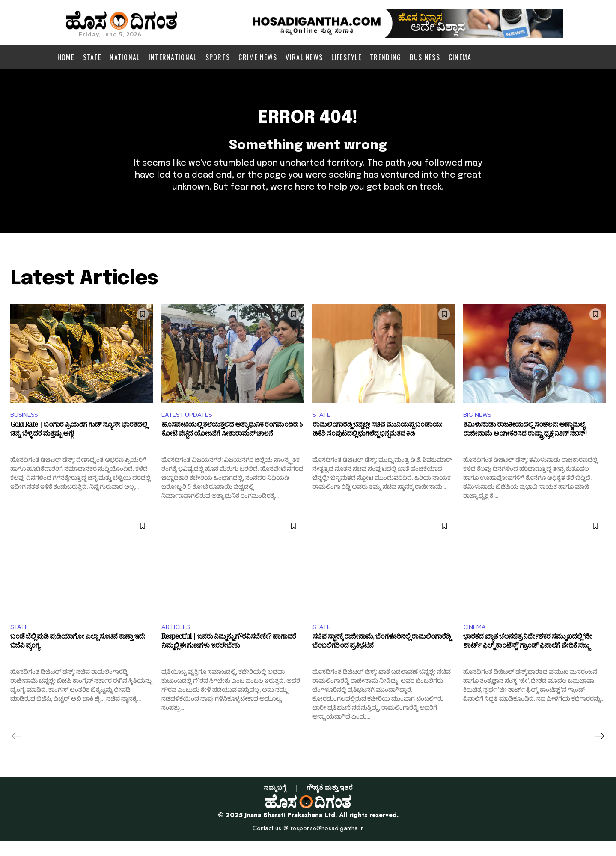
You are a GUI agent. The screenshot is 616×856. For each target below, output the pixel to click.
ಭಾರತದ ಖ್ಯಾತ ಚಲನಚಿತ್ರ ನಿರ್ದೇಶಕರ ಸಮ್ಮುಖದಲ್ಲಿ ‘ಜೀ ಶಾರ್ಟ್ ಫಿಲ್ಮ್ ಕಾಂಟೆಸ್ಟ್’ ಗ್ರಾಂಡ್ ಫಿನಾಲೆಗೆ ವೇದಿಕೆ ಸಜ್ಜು (527, 658)
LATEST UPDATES (190, 427)
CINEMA (476, 641)
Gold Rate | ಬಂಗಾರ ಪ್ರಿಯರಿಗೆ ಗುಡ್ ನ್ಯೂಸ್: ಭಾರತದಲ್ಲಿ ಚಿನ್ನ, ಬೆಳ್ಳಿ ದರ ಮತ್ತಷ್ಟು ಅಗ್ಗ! (79, 445)
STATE (323, 427)
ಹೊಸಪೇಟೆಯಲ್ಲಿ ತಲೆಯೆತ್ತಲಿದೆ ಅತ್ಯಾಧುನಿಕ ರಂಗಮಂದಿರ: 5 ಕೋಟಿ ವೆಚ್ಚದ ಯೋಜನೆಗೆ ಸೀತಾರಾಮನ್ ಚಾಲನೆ (232, 445)
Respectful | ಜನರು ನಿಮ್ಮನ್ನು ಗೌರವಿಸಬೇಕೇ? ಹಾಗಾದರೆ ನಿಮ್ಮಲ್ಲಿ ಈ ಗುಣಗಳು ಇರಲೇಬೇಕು (229, 658)
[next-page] (599, 751)
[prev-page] (17, 751)
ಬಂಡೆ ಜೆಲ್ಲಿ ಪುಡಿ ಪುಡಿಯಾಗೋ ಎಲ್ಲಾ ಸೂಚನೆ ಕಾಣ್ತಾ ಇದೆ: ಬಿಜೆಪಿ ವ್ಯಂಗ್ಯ (77, 658)
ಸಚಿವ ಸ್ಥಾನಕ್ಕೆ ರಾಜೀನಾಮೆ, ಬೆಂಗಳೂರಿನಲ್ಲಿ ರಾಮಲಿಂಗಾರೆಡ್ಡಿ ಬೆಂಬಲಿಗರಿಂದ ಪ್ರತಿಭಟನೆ (382, 658)
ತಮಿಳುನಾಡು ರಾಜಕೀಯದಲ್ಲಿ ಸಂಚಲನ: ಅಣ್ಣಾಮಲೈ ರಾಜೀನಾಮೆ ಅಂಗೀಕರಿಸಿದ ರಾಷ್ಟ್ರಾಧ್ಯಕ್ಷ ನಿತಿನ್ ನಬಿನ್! (525, 445)
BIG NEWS (479, 427)
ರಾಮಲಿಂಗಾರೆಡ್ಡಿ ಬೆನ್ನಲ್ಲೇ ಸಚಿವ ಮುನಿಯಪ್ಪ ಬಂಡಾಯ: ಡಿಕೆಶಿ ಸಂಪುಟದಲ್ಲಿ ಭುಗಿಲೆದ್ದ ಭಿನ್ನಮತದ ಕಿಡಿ (377, 445)
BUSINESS (26, 427)
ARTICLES (177, 641)
